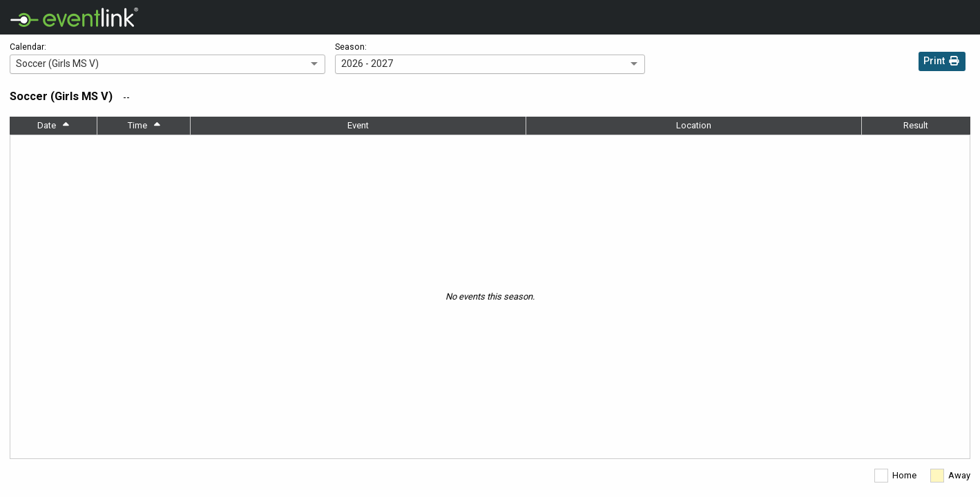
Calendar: (28, 47)
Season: (351, 47)
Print (942, 62)
